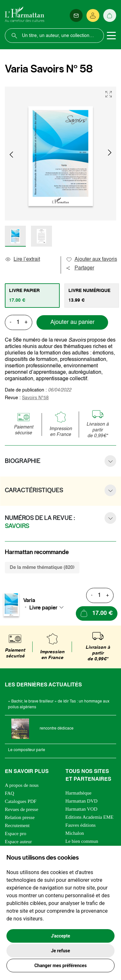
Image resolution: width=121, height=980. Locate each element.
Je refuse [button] (60, 951)
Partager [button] (80, 268)
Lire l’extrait (22, 259)
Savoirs (35, 398)
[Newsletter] (76, 15)
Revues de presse (21, 809)
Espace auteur (18, 842)
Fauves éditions (81, 825)
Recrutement (17, 825)
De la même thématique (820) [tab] (42, 567)
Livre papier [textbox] (43, 608)
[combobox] (48, 608)
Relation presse (20, 817)
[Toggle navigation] (111, 36)
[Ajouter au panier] (97, 613)
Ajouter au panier (72, 322)
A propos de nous (22, 785)
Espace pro (15, 834)
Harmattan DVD (82, 801)
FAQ (10, 793)
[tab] (32, 296)
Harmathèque (79, 793)
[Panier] (110, 15)
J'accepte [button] (61, 936)
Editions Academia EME (90, 817)
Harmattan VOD (81, 809)
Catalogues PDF (21, 801)
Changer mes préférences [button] (60, 966)
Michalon (75, 833)
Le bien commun (82, 841)
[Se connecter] (93, 15)
